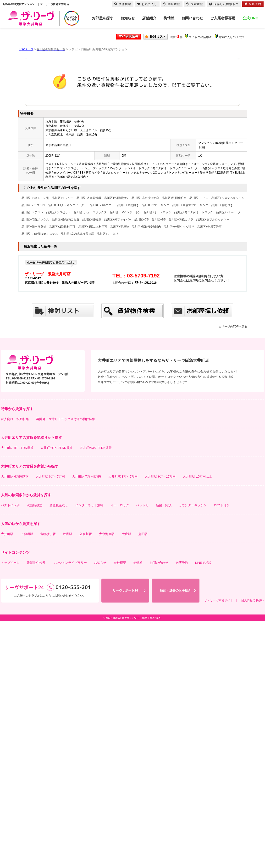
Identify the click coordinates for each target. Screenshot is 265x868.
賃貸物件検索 (36, 563)
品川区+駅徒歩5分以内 (146, 227)
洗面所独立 (35, 505)
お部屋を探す (103, 18)
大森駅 (126, 534)
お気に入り (147, 4)
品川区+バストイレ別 (35, 198)
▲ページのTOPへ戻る (233, 327)
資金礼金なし (59, 505)
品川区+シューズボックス (90, 212)
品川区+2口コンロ (33, 205)
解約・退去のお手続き (176, 590)
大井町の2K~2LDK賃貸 (56, 448)
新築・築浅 (164, 505)
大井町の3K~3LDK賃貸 (96, 448)
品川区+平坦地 (119, 227)
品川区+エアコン (32, 212)
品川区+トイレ (199, 198)
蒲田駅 (143, 534)
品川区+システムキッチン (228, 198)
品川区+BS (159, 220)
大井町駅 (7, 534)
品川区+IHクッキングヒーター (67, 205)
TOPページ (26, 49)
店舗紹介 (149, 18)
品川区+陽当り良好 (34, 227)
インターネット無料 (89, 505)
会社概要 (120, 563)
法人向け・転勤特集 (15, 419)
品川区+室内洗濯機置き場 (77, 234)
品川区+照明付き (222, 205)
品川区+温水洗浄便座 (145, 198)
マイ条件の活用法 (200, 37)
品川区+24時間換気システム (40, 234)
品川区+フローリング (156, 205)
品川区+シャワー (63, 198)
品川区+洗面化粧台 (174, 198)
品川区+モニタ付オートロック (194, 212)
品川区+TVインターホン (125, 212)
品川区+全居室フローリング (190, 205)
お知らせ (128, 18)
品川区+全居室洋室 (209, 227)
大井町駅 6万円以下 (15, 476)
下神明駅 (27, 534)
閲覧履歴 (172, 4)
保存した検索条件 (224, 4)
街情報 (169, 18)
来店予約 (182, 563)
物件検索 (123, 4)
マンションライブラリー (70, 563)
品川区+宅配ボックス (35, 220)
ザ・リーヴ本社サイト (219, 600)
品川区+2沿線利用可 (62, 227)
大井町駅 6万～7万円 (50, 476)
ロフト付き (222, 505)
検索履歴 (195, 4)
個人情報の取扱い (253, 600)
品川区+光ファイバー (118, 220)
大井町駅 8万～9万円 (123, 476)
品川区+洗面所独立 (116, 198)
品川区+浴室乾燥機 (89, 198)
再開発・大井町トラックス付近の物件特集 (66, 419)
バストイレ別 (10, 505)
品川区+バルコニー (102, 205)
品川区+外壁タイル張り (179, 227)
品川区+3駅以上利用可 (93, 227)
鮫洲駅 (68, 534)
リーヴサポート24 (125, 590)
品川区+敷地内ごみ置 (66, 220)
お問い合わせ (192, 18)
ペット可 (143, 505)
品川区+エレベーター (230, 212)
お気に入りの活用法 (231, 37)
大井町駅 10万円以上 (197, 476)
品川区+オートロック (157, 212)
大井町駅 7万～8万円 (87, 476)
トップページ (10, 563)
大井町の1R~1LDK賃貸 (17, 448)
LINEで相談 (203, 563)
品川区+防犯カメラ (181, 220)
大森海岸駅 (107, 534)
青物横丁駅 (48, 534)
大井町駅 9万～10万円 (160, 476)
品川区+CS (142, 220)
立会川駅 (86, 534)
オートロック (120, 505)
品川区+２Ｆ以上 (108, 234)
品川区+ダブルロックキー (213, 220)
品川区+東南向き (128, 205)
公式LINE (250, 18)
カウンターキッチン (193, 505)
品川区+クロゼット (58, 212)
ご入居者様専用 (223, 18)
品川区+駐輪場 (92, 220)
